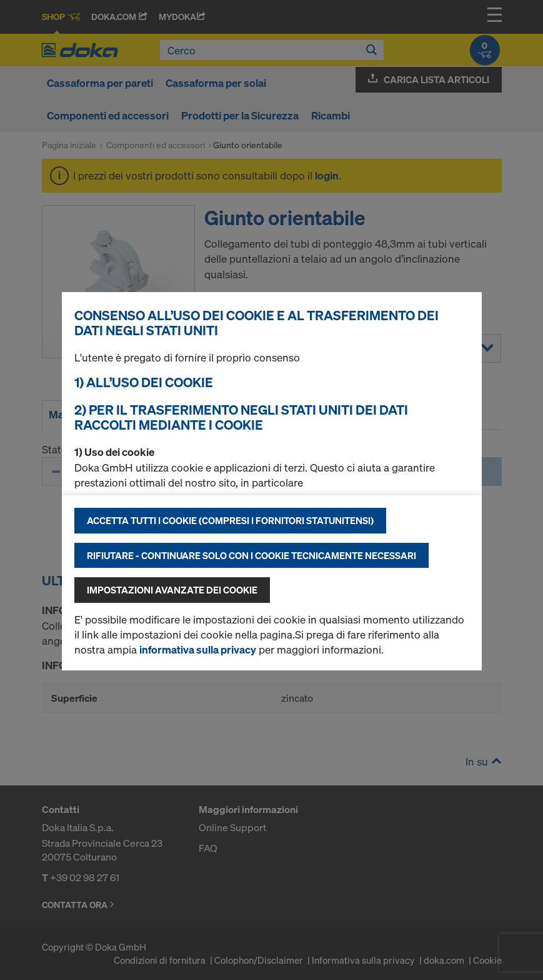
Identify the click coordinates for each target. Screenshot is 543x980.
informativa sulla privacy (198, 649)
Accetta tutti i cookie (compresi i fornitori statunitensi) (230, 520)
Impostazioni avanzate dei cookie (172, 590)
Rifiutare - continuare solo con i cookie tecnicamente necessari (252, 555)
